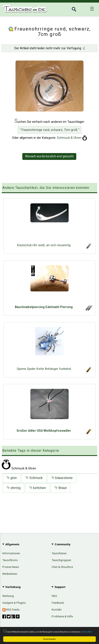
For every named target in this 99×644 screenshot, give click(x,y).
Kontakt (57, 609)
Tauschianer (59, 553)
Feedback (58, 603)
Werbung (8, 596)
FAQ (54, 596)
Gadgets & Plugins (14, 603)
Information (87, 632)
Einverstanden (50, 639)
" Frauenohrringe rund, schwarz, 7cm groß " (49, 130)
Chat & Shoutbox (62, 567)
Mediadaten (10, 574)
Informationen (11, 553)
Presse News (11, 567)
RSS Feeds (11, 610)
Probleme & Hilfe (62, 616)
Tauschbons (10, 560)
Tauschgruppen (61, 560)
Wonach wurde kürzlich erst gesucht (49, 156)
